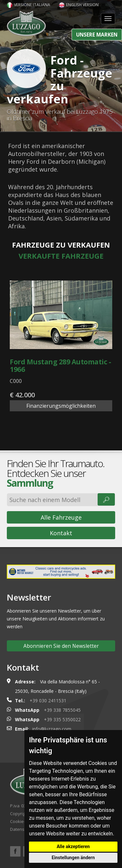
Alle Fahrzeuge (61, 517)
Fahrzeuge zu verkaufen (61, 245)
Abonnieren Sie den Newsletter (61, 646)
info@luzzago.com (52, 729)
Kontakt (61, 533)
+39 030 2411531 (48, 700)
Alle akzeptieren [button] (73, 846)
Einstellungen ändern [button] (73, 858)
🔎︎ (106, 499)
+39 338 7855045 (62, 710)
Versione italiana (28, 5)
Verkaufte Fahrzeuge (61, 256)
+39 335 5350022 (62, 719)
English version (79, 5)
